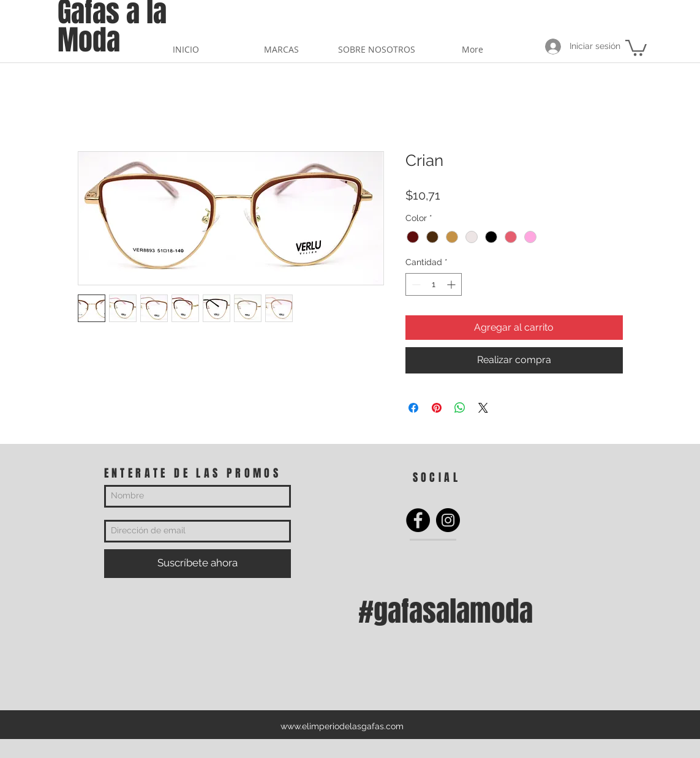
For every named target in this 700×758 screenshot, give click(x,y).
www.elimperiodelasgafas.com (342, 726)
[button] (636, 47)
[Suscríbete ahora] (198, 564)
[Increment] (452, 284)
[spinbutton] (434, 284)
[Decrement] (415, 284)
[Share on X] (483, 408)
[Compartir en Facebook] (413, 408)
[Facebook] (418, 520)
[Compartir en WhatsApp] (460, 408)
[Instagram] (448, 520)
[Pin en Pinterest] (437, 408)
